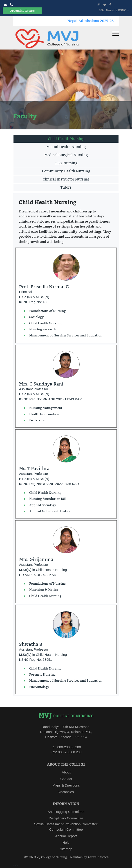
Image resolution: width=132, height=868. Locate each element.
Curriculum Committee (66, 829)
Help (66, 842)
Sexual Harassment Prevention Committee (66, 824)
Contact (66, 779)
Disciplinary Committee (66, 818)
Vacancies (66, 792)
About (66, 772)
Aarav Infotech (98, 857)
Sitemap (66, 849)
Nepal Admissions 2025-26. (96, 21)
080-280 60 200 (69, 747)
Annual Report (66, 836)
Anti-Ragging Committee (66, 812)
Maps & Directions (66, 785)
